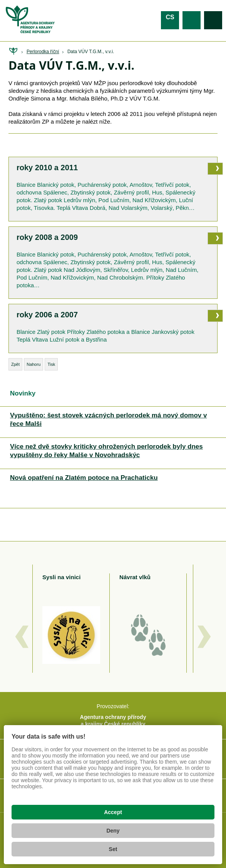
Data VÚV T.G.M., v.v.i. (91, 52)
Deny (113, 831)
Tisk (51, 364)
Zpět (15, 364)
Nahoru (33, 364)
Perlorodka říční (43, 52)
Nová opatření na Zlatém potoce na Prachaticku (84, 478)
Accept (113, 812)
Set (113, 849)
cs (170, 17)
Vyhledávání (213, 20)
